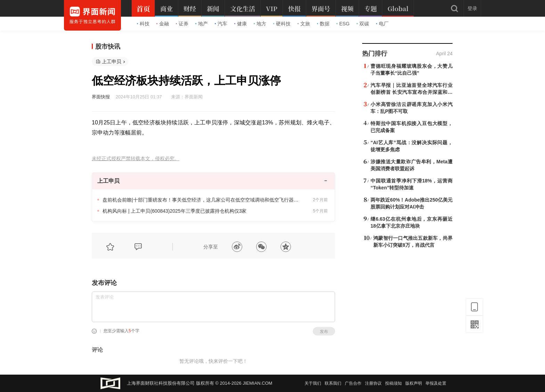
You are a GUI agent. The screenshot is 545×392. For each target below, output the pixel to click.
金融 (163, 24)
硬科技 (282, 24)
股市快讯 (108, 47)
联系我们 (333, 383)
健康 (241, 24)
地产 (202, 24)
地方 (260, 24)
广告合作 (353, 383)
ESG (343, 24)
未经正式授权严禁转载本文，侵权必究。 (136, 159)
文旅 (304, 24)
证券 (182, 24)
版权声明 (414, 383)
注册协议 (373, 383)
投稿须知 (393, 383)
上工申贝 (112, 62)
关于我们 (313, 383)
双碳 (363, 24)
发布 (324, 332)
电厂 (382, 24)
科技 (143, 24)
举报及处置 (436, 383)
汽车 (221, 24)
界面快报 (101, 97)
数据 (323, 24)
